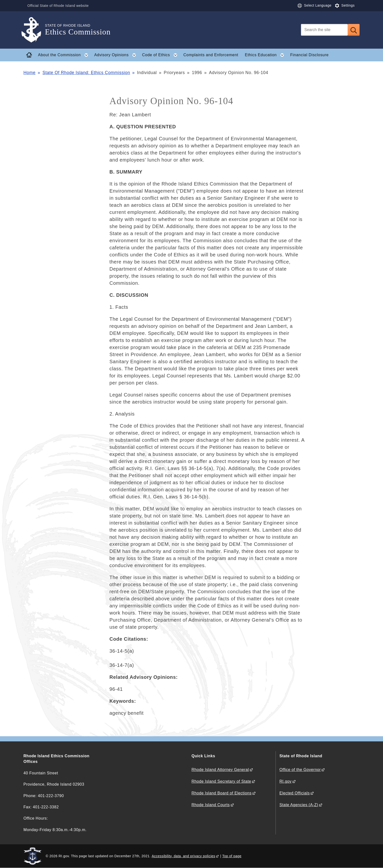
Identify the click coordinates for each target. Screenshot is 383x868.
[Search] (324, 30)
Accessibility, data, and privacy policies (183, 856)
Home (29, 73)
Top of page (232, 856)
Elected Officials (295, 793)
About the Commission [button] (65, 55)
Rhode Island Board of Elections (222, 793)
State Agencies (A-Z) (299, 805)
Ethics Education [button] (266, 55)
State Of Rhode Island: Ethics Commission (86, 73)
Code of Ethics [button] (161, 55)
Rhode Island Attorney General (220, 770)
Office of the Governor (300, 770)
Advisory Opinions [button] (117, 55)
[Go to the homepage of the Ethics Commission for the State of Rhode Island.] (34, 30)
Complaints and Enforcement (211, 55)
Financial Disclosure (309, 55)
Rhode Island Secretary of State (221, 781)
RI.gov (286, 781)
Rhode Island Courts (211, 805)
